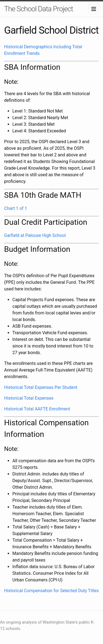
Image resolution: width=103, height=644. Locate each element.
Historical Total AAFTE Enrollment (37, 409)
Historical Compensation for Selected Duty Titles (51, 591)
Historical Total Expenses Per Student (41, 387)
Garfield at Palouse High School (35, 235)
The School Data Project (39, 9)
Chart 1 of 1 (16, 208)
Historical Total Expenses (29, 398)
